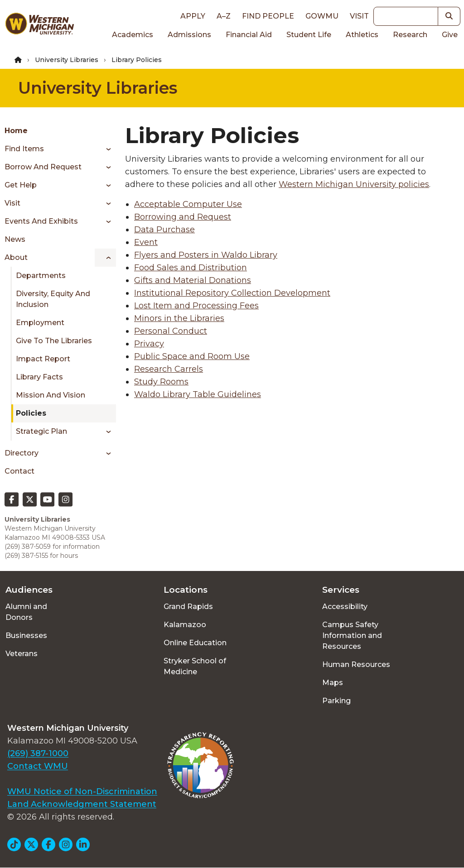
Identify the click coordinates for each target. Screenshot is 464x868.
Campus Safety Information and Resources (352, 635)
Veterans (22, 654)
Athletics (362, 35)
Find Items (24, 149)
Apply (193, 16)
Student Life (309, 35)
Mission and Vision (51, 395)
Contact (19, 471)
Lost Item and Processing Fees (196, 306)
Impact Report (43, 359)
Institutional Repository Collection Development (232, 293)
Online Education (195, 643)
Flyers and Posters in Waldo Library (206, 255)
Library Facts (39, 377)
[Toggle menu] (105, 149)
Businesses (26, 635)
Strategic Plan (41, 431)
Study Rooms (161, 382)
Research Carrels (169, 369)
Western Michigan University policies (354, 184)
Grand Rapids (188, 607)
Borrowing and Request (183, 217)
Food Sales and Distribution (191, 268)
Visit (359, 16)
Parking (336, 701)
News (15, 239)
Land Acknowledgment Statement (82, 804)
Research (410, 35)
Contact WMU (38, 766)
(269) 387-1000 (38, 753)
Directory (22, 453)
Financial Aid (249, 35)
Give (450, 35)
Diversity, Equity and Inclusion (53, 299)
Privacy (149, 344)
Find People (268, 16)
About (16, 257)
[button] (449, 16)
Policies (31, 413)
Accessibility (345, 607)
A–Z (224, 16)
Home (16, 131)
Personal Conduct (171, 331)
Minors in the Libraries (179, 318)
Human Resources (356, 664)
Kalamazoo (185, 625)
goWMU (322, 16)
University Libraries (67, 60)
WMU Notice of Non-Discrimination (82, 791)
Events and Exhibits (41, 221)
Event (146, 242)
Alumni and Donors (26, 612)
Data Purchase (164, 230)
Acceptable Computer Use (188, 204)
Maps (333, 683)
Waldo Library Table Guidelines (198, 394)
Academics (133, 35)
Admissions (189, 35)
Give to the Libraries (54, 341)
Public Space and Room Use (192, 356)
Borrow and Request (43, 167)
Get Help (21, 185)
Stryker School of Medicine (195, 666)
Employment (40, 323)
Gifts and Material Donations (193, 280)
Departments (41, 276)
